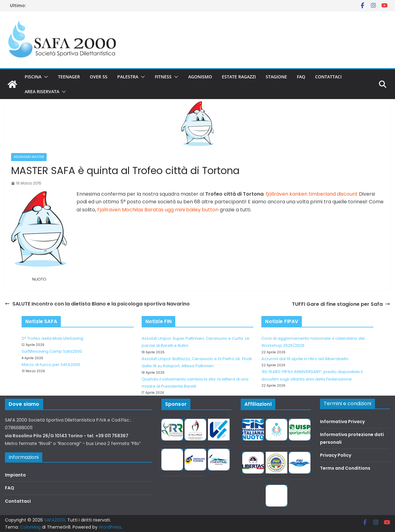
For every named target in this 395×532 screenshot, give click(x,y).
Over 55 (99, 77)
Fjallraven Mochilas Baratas (130, 210)
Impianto (15, 475)
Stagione (276, 77)
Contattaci (328, 77)
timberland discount (333, 194)
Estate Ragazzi (239, 77)
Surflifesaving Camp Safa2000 (52, 351)
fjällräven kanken (287, 194)
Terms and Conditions (345, 468)
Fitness (163, 77)
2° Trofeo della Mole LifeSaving (52, 338)
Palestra (128, 77)
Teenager (69, 77)
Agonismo (200, 77)
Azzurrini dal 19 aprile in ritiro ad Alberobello (305, 359)
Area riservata (42, 91)
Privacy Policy (336, 455)
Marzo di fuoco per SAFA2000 (51, 365)
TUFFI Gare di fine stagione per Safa (341, 304)
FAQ (301, 77)
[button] (45, 77)
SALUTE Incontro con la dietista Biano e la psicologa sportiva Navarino (97, 304)
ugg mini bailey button (192, 210)
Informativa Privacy (342, 422)
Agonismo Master (29, 157)
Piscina (33, 77)
